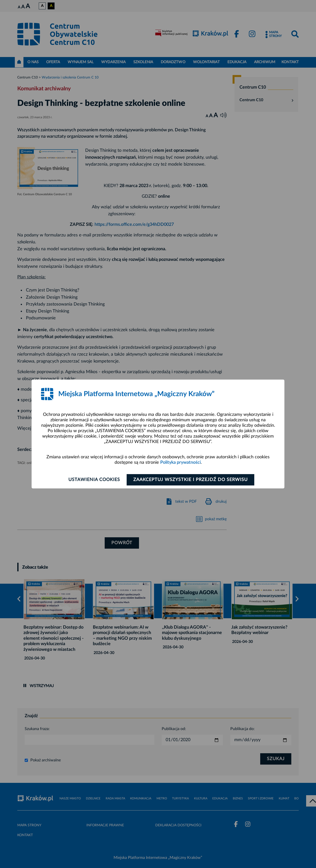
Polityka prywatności (180, 463)
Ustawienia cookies (94, 480)
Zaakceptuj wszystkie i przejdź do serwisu (190, 480)
